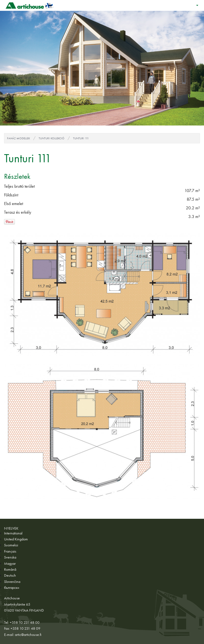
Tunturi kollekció (52, 138)
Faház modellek (19, 138)
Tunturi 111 (81, 138)
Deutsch (10, 575)
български (12, 587)
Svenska (10, 557)
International (13, 533)
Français (10, 551)
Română (10, 569)
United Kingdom (16, 539)
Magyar (10, 563)
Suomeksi (11, 545)
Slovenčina (12, 582)
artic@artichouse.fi (28, 635)
